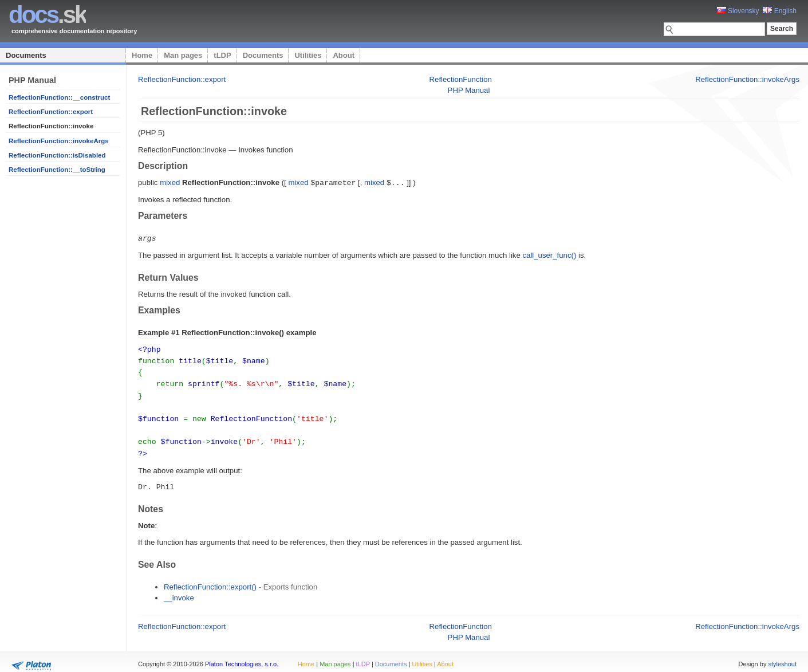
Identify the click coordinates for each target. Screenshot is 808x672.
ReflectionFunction (461, 79)
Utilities (308, 55)
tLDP (222, 55)
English (780, 11)
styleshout (782, 657)
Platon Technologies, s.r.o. (242, 657)
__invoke (179, 591)
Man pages (183, 55)
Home (142, 55)
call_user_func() (549, 254)
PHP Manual (469, 90)
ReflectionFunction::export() (210, 580)
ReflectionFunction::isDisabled (57, 155)
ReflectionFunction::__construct (59, 97)
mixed (170, 182)
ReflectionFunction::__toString (57, 170)
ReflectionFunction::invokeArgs (59, 141)
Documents (26, 55)
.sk (47, 15)
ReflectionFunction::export (51, 112)
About (344, 55)
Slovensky (738, 11)
